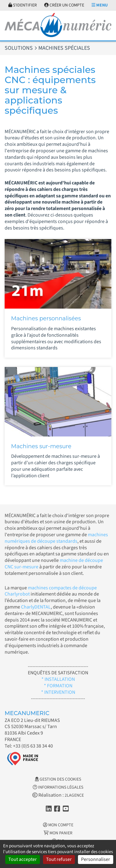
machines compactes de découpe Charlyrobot (51, 591)
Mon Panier (58, 833)
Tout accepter (23, 859)
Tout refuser (59, 859)
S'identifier (23, 5)
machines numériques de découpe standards (56, 538)
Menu (100, 5)
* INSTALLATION (58, 679)
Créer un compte (64, 5)
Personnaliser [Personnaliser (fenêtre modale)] (96, 859)
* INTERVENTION (58, 692)
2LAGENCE (74, 795)
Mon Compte (58, 825)
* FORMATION (58, 686)
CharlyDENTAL (36, 607)
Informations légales (58, 787)
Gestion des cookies (58, 779)
